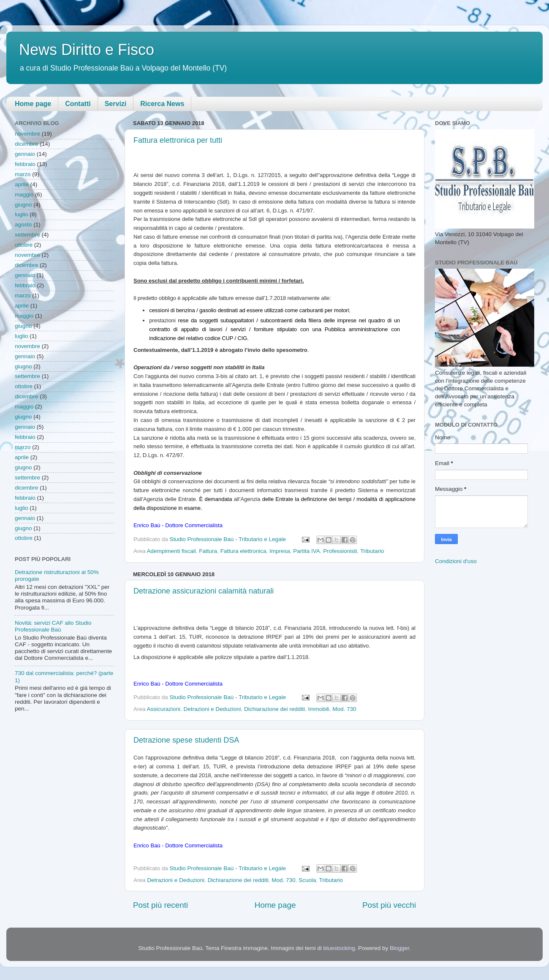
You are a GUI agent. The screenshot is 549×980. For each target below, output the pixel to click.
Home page (33, 104)
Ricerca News (162, 104)
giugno (23, 205)
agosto (23, 225)
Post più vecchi (389, 905)
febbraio (25, 164)
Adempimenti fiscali (171, 551)
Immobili (319, 709)
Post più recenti (160, 905)
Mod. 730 (344, 709)
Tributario (372, 551)
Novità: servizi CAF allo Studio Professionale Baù (53, 626)
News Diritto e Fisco (87, 50)
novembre (27, 134)
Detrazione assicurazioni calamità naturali (204, 591)
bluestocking (339, 948)
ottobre (24, 245)
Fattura (208, 551)
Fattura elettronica (243, 551)
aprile (22, 184)
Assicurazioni (164, 709)
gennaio (25, 154)
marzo (23, 174)
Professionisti (340, 551)
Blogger (400, 948)
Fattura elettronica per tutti (178, 140)
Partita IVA (307, 551)
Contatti (78, 104)
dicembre (27, 144)
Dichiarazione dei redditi (274, 709)
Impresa (280, 551)
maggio (24, 195)
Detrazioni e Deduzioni (212, 709)
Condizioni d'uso (456, 561)
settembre (27, 235)
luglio (22, 214)
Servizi (116, 104)
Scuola (307, 880)
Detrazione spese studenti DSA (186, 740)
